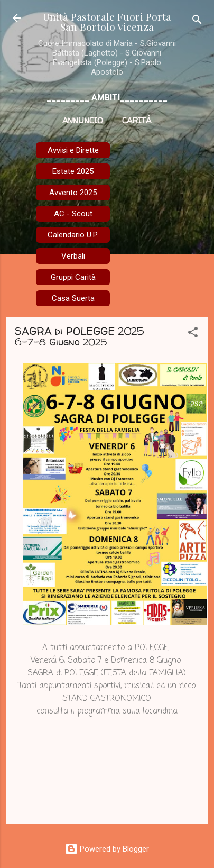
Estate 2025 (73, 171)
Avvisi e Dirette (73, 150)
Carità (137, 120)
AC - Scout (73, 214)
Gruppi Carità (73, 277)
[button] (193, 334)
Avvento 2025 (73, 193)
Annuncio (83, 120)
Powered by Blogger (107, 849)
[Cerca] (197, 21)
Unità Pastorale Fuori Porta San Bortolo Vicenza (107, 21)
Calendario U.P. (73, 235)
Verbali (73, 256)
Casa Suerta (73, 298)
